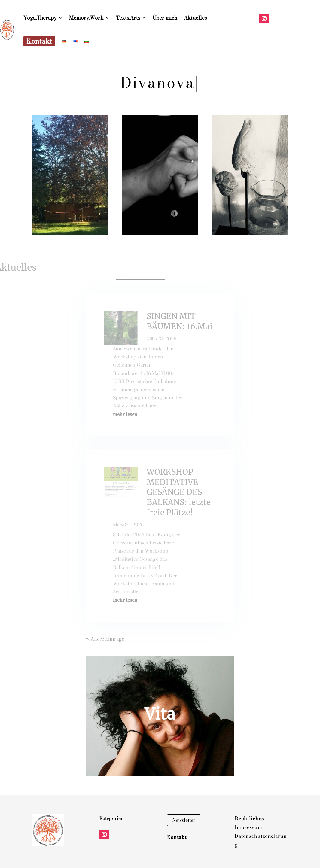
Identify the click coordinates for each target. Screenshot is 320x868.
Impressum (248, 827)
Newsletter (184, 820)
